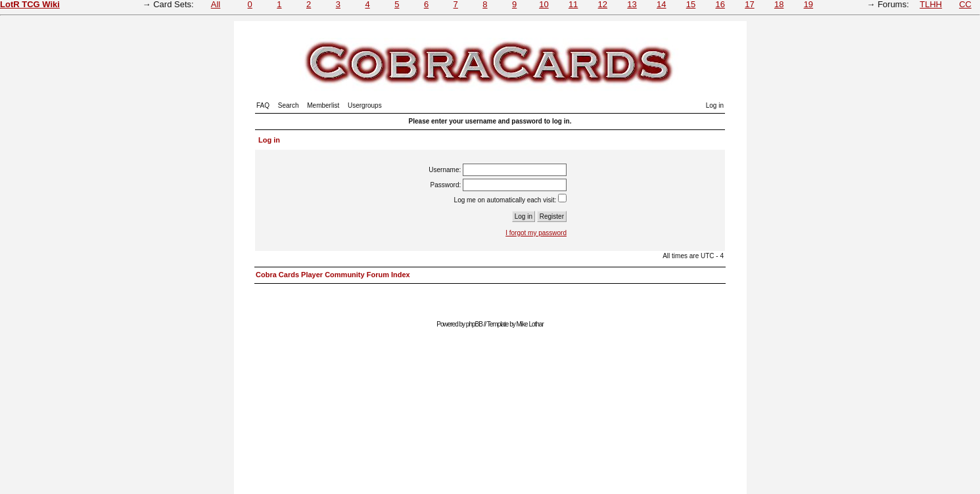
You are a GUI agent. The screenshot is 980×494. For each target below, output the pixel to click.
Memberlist (323, 105)
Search (289, 105)
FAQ (263, 105)
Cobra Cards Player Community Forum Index (333, 275)
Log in (715, 105)
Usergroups (365, 105)
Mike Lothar (530, 324)
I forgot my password (536, 233)
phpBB (474, 324)
